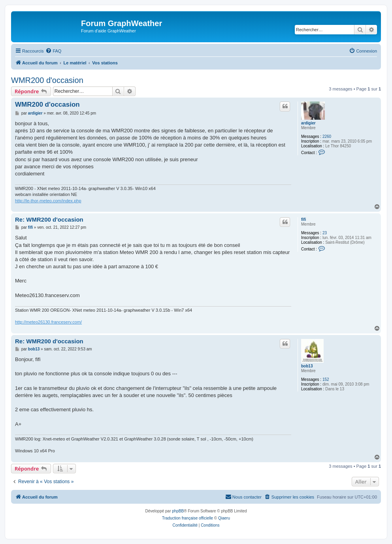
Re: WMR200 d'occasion (49, 219)
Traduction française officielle (188, 518)
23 (325, 233)
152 (326, 379)
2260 (327, 136)
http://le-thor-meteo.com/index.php (48, 201)
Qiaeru (224, 518)
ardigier (308, 123)
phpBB (178, 511)
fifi (303, 219)
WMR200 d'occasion (47, 80)
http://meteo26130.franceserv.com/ (48, 322)
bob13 (307, 366)
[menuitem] (53, 51)
